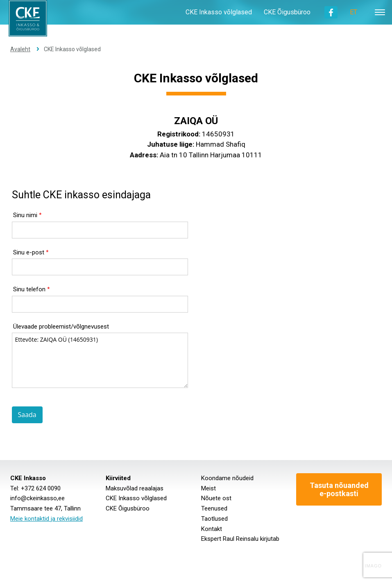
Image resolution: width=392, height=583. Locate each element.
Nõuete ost (216, 498)
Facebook (331, 12)
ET (353, 12)
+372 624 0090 (41, 488)
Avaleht (20, 49)
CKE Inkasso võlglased (219, 12)
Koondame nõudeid (227, 478)
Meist (208, 488)
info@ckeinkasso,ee (37, 498)
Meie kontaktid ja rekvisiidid (46, 519)
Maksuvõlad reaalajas (135, 488)
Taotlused (214, 519)
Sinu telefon (29, 289)
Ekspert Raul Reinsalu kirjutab (240, 539)
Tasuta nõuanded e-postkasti (339, 489)
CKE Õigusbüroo (287, 12)
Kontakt (212, 529)
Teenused (214, 508)
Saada (27, 415)
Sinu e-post (29, 252)
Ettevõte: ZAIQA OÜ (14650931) (100, 360)
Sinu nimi (25, 215)
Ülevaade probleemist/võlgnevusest (61, 327)
